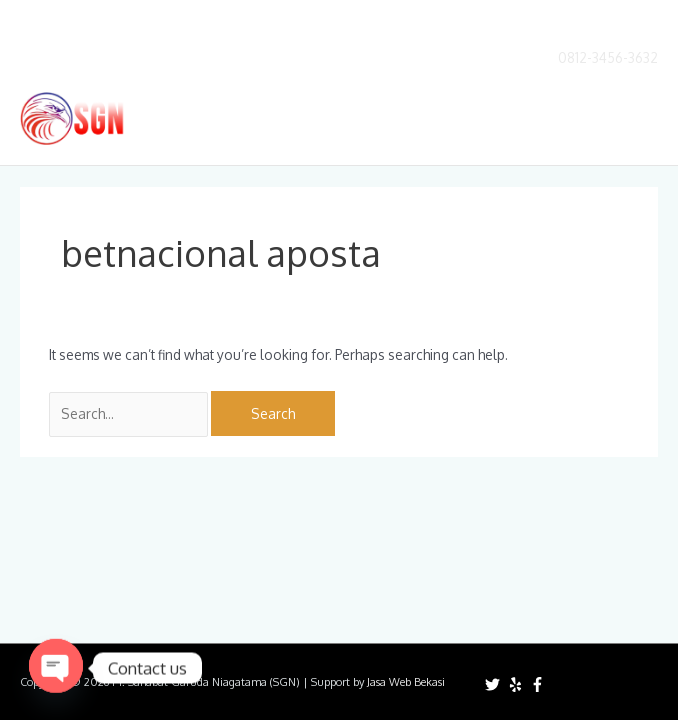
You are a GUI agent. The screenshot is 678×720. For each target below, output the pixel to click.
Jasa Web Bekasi (406, 682)
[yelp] (518, 684)
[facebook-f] (540, 684)
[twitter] (495, 684)
